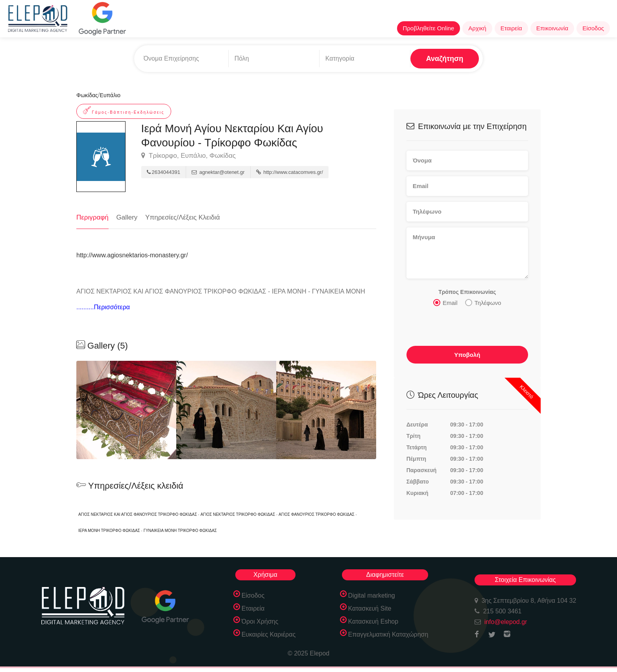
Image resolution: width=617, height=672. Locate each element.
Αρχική (477, 28)
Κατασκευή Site (370, 608)
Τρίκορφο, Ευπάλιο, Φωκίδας (188, 156)
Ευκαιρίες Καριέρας (269, 634)
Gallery (127, 217)
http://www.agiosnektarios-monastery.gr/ (132, 255)
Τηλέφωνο (483, 303)
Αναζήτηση (445, 59)
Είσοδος (593, 28)
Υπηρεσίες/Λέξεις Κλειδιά (183, 217)
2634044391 (163, 172)
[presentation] (466, 329)
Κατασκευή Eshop (373, 621)
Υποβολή (467, 355)
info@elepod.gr (506, 622)
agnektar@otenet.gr (218, 172)
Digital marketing (372, 595)
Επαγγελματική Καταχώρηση (388, 634)
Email (445, 303)
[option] (226, 410)
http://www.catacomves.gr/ (290, 172)
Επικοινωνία (552, 28)
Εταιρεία (511, 28)
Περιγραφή (92, 217)
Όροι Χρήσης (260, 621)
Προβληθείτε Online (429, 28)
